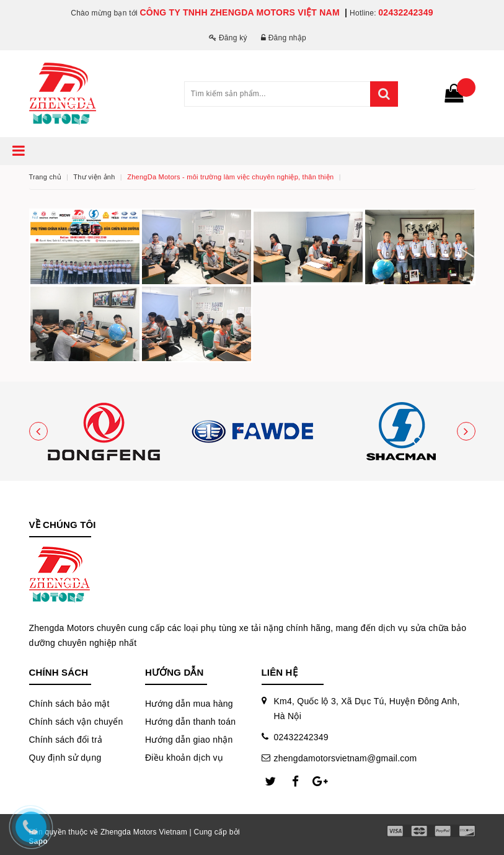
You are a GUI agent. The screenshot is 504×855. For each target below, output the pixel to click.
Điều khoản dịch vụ (184, 758)
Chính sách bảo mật (69, 704)
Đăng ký (228, 38)
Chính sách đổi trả (66, 740)
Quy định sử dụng (65, 758)
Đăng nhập (284, 38)
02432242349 (405, 12)
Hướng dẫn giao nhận (189, 740)
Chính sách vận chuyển (76, 722)
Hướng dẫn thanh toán (190, 722)
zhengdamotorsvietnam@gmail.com (346, 758)
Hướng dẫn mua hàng (189, 704)
